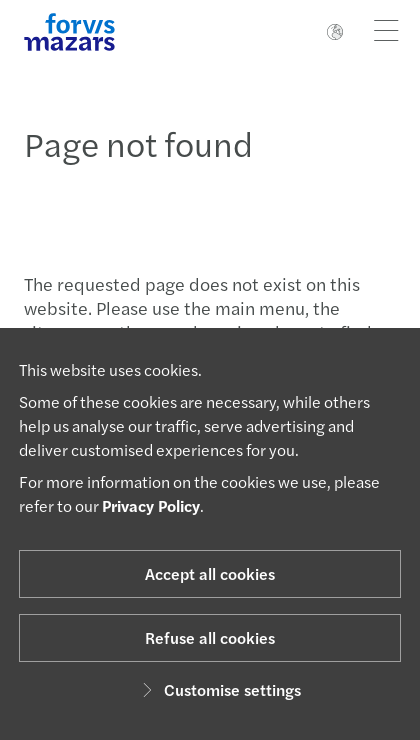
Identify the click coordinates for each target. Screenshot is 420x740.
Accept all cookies (210, 573)
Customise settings (218, 689)
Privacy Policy (151, 505)
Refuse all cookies (210, 637)
